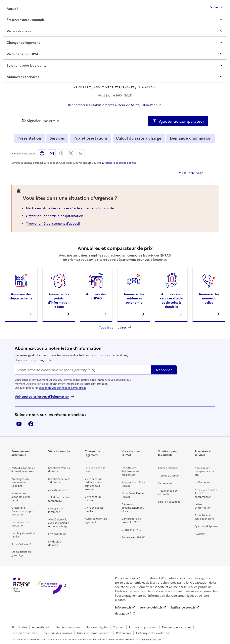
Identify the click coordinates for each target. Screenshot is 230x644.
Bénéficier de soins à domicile (59, 481)
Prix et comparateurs (143, 627)
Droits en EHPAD (131, 530)
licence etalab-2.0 (151, 639)
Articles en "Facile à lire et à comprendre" (206, 493)
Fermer (214, 7)
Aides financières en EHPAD (133, 495)
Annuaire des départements (21, 296)
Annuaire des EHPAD (96, 296)
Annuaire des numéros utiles (209, 298)
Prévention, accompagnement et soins (133, 508)
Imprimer (42, 153)
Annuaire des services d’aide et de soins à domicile (171, 300)
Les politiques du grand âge (21, 553)
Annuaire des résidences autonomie (134, 298)
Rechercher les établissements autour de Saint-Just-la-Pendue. (115, 105)
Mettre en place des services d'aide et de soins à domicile (70, 208)
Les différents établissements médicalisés (130, 471)
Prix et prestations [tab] (90, 138)
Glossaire (200, 534)
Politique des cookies (58, 633)
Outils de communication (94, 633)
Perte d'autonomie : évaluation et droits (23, 470)
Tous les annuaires (113, 327)
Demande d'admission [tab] (191, 138)
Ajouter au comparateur (178, 121)
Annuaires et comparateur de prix (204, 471)
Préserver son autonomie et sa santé (21, 497)
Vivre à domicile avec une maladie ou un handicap (59, 523)
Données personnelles (176, 627)
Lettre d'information (203, 506)
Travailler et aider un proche (168, 492)
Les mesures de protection (20, 524)
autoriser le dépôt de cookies (119, 163)
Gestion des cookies (25, 633)
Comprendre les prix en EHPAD (131, 520)
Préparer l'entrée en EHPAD (133, 484)
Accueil (12, 8)
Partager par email (52, 153)
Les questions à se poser (95, 470)
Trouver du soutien (169, 475)
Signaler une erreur (43, 121)
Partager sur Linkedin (81, 153)
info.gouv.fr (123, 607)
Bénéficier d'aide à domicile (59, 470)
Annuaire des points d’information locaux (59, 300)
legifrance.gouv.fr (183, 607)
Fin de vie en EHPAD (133, 537)
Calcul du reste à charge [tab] (139, 138)
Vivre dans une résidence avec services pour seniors (94, 484)
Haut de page (193, 173)
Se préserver (165, 483)
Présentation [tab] (29, 138)
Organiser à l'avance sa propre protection (22, 511)
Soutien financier (168, 468)
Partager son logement (56, 510)
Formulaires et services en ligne (204, 517)
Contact (118, 627)
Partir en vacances (169, 502)
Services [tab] (57, 138)
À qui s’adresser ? (21, 544)
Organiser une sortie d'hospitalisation (55, 216)
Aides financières (58, 490)
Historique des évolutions (153, 633)
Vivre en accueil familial (94, 509)
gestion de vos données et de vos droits (62, 388)
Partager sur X (71, 153)
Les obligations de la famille (23, 535)
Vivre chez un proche (93, 498)
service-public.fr (151, 607)
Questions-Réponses (206, 526)
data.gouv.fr (124, 613)
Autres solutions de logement (96, 520)
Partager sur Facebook (61, 153)
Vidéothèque (202, 482)
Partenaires (124, 633)
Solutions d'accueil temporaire (59, 499)
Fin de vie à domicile (55, 543)
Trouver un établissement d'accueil (53, 223)
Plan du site (19, 627)
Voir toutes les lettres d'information (42, 396)
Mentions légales (97, 627)
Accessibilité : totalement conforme (56, 627)
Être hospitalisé (57, 534)
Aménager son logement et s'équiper (20, 482)
